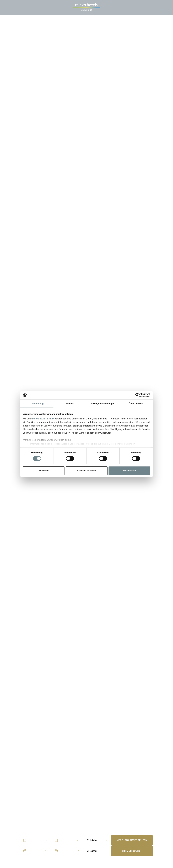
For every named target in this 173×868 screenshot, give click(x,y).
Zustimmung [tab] (37, 403)
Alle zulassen (129, 471)
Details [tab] (70, 403)
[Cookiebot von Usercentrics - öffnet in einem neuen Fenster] (138, 395)
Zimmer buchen (132, 851)
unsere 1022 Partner (43, 419)
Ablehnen (43, 471)
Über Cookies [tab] (136, 403)
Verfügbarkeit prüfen (132, 840)
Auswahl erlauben (86, 471)
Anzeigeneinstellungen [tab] (103, 403)
